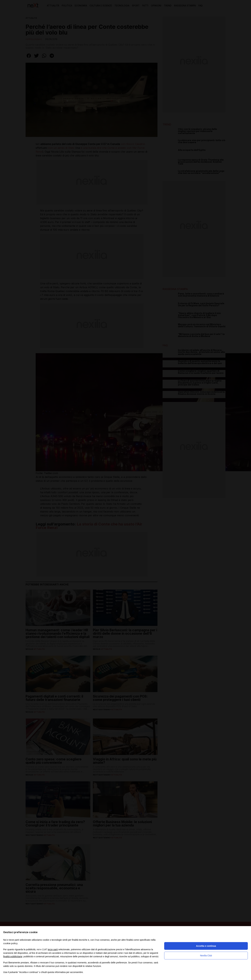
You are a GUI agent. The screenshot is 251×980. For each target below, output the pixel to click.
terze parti (53, 949)
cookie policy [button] (10, 943)
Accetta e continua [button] (206, 946)
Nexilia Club (206, 956)
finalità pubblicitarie (13, 956)
